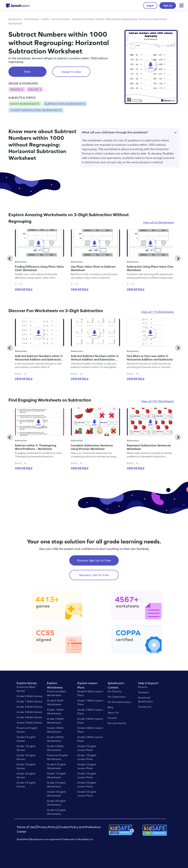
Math (46, 19)
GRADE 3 (35, 89)
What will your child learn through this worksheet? (129, 132)
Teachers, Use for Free (94, 575)
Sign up (168, 5)
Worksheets (32, 19)
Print (27, 72)
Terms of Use (26, 827)
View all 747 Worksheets (157, 401)
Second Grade (61, 19)
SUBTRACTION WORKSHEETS (65, 104)
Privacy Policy (47, 827)
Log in (150, 5)
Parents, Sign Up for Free (94, 560)
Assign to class (71, 72)
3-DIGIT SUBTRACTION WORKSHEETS (36, 110)
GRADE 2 (17, 89)
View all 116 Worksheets (157, 312)
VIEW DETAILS (24, 289)
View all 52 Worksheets (158, 222)
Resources (15, 19)
